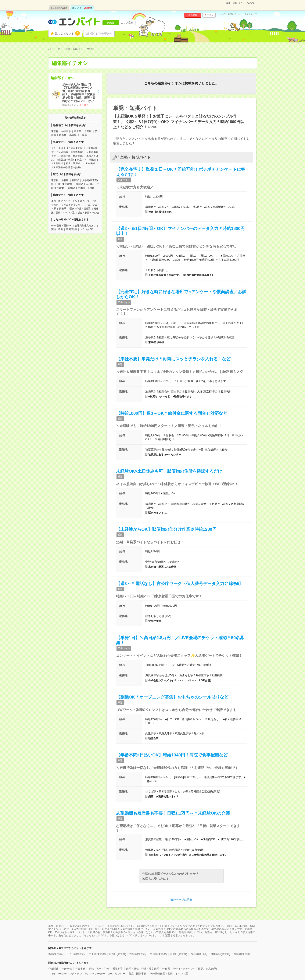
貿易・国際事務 (137, 974)
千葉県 (88, 131)
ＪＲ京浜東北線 (74, 148)
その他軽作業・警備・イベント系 (169, 974)
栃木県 (73, 135)
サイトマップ (251, 14)
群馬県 (63, 135)
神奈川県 (66, 131)
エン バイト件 (82, 8)
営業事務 (80, 969)
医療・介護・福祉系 (80, 209)
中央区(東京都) (97, 954)
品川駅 (90, 184)
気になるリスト (67, 33)
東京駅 (55, 180)
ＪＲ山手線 (57, 148)
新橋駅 (71, 188)
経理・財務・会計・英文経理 (143, 969)
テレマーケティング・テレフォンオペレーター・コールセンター (88, 974)
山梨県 (83, 135)
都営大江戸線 (73, 163)
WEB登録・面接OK (61, 225)
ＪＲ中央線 (89, 163)
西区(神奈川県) (199, 954)
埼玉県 (78, 131)
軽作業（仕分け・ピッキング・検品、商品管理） (190, 969)
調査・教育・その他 (88, 213)
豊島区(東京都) (242, 954)
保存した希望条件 (101, 34)
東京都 (55, 131)
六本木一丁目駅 (86, 188)
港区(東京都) (55, 954)
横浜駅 (79, 184)
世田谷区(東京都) (220, 954)
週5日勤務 (71, 229)
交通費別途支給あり (85, 225)
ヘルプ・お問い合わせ (230, 14)
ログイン (209, 15)
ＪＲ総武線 (57, 163)
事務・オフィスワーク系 (64, 201)
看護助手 (118, 969)
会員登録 (193, 15)
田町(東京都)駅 (64, 184)
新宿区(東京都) (118, 954)
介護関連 (53, 969)
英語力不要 (57, 229)
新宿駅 (75, 180)
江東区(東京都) (179, 954)
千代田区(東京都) (76, 954)
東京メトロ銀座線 (86, 160)
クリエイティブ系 (71, 205)
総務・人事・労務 (99, 969)
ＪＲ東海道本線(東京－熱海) (66, 167)
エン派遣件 (59, 8)
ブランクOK (86, 229)
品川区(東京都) (158, 954)
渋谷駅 (65, 180)
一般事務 (67, 969)
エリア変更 (127, 23)
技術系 (63, 209)
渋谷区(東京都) (138, 954)
